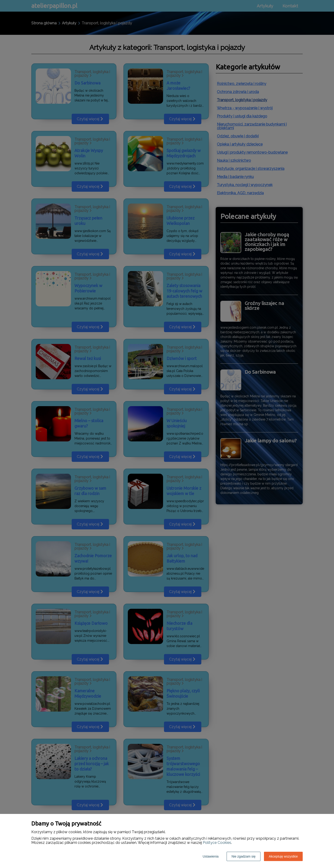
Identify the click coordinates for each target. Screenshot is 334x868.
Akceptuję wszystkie (283, 856)
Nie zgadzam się (244, 856)
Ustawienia (211, 856)
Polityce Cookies (217, 843)
